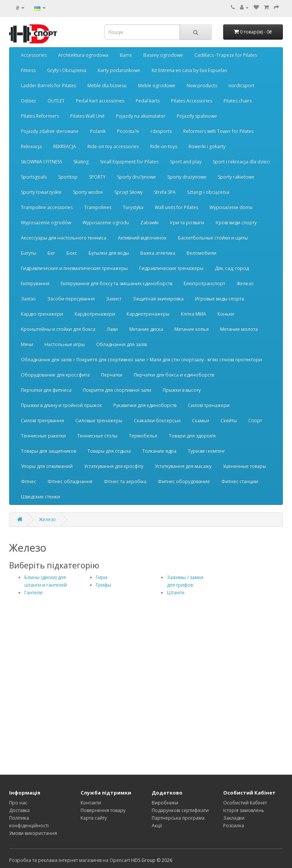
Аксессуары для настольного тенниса (64, 238)
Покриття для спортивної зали (117, 390)
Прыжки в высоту (182, 390)
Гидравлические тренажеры (171, 268)
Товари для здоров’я (192, 436)
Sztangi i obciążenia (208, 192)
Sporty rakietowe (236, 177)
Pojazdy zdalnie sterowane (50, 131)
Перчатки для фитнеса (46, 390)
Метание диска (146, 329)
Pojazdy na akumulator (141, 116)
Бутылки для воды (109, 253)
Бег (51, 253)
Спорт (255, 420)
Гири (102, 577)
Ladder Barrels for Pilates (48, 85)
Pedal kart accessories (100, 101)
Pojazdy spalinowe (197, 116)
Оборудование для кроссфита (55, 375)
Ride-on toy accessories (113, 146)
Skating (81, 162)
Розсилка (234, 826)
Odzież (29, 101)
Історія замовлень (244, 810)
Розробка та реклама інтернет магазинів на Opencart (70, 860)
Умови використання (33, 833)
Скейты (229, 420)
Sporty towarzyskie (41, 192)
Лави (112, 329)
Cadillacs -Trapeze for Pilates (226, 55)
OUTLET (56, 101)
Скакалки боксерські (157, 420)
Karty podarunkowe (119, 70)
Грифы (103, 585)
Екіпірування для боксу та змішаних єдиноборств (117, 283)
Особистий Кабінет (245, 803)
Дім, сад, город (232, 268)
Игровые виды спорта (220, 299)
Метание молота (239, 329)
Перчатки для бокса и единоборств (174, 375)
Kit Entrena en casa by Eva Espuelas (189, 70)
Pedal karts (148, 101)
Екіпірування (35, 283)
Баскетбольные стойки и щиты (213, 238)
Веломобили (202, 253)
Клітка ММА (194, 314)
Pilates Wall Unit (87, 116)
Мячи (27, 344)
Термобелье (143, 436)
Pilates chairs (238, 101)
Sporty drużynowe (187, 177)
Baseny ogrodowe (163, 55)
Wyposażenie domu (231, 207)
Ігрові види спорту (236, 223)
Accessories (34, 55)
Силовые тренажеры (99, 420)
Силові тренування (42, 420)
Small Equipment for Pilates (129, 162)
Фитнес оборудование (184, 481)
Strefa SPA (165, 192)
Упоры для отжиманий (47, 466)
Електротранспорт (204, 283)
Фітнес (29, 481)
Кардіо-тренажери (42, 314)
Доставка (19, 810)
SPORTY (97, 177)
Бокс (72, 253)
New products (202, 85)
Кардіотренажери (95, 314)
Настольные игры (65, 344)
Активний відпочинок (142, 238)
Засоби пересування (71, 299)
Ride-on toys (164, 146)
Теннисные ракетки (43, 436)
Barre (126, 55)
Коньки (226, 314)
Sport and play (186, 162)
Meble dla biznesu (107, 85)
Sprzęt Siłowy (129, 192)
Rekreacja (31, 146)
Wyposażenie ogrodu (106, 223)
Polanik (98, 131)
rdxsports (161, 131)
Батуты (29, 253)
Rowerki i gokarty (207, 146)
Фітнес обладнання (70, 481)
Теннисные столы (97, 436)
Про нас (18, 803)
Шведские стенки (40, 497)
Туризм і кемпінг (206, 451)
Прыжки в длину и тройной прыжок (61, 405)
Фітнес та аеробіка (125, 481)
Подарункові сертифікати (180, 810)
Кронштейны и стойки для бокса (58, 329)
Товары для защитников (48, 451)
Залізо (28, 299)
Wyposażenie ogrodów (46, 223)
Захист (114, 299)
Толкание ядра (159, 451)
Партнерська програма (178, 818)
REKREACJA (65, 146)
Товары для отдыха (109, 451)
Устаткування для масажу (183, 466)
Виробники (165, 803)
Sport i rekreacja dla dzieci (241, 162)
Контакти (91, 803)
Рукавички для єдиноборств (145, 405)
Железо (245, 283)
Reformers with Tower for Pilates (218, 131)
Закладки (234, 818)
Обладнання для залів (121, 344)
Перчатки (112, 375)
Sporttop (68, 177)
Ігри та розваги (187, 223)
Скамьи (201, 420)
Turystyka (133, 207)
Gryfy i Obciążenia (67, 70)
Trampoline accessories (47, 207)
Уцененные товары (244, 466)
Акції (157, 826)
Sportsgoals (34, 177)
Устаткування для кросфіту (114, 466)
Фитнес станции (240, 481)
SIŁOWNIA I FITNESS (41, 162)
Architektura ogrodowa (83, 55)
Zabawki (149, 223)
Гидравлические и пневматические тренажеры (74, 268)
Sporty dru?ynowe (136, 177)
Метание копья (192, 329)
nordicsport (241, 85)
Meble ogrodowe (157, 85)
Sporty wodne (88, 192)
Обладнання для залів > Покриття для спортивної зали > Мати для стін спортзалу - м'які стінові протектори (141, 360)
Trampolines (98, 207)
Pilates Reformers (40, 116)
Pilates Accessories (192, 101)
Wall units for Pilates (176, 207)
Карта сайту (94, 818)
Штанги (176, 593)
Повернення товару (103, 810)
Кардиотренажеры (148, 314)
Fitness (28, 70)
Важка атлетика (158, 253)
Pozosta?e (128, 131)
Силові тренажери (209, 405)
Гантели (33, 593)
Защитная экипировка (158, 299)
